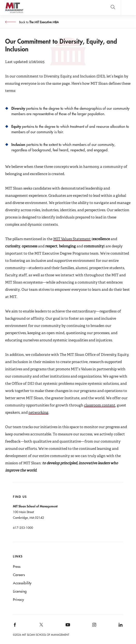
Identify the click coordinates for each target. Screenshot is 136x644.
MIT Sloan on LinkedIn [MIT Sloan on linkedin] (120, 626)
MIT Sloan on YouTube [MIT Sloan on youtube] (67, 627)
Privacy (18, 600)
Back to (39, 22)
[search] (113, 8)
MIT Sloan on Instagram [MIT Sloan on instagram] (94, 626)
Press (17, 567)
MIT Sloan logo (14, 13)
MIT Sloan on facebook (15, 626)
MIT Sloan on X (41, 626)
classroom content (100, 405)
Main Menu (128, 8)
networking (38, 412)
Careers (19, 575)
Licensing (20, 591)
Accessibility (22, 583)
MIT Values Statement (72, 239)
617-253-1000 (23, 528)
